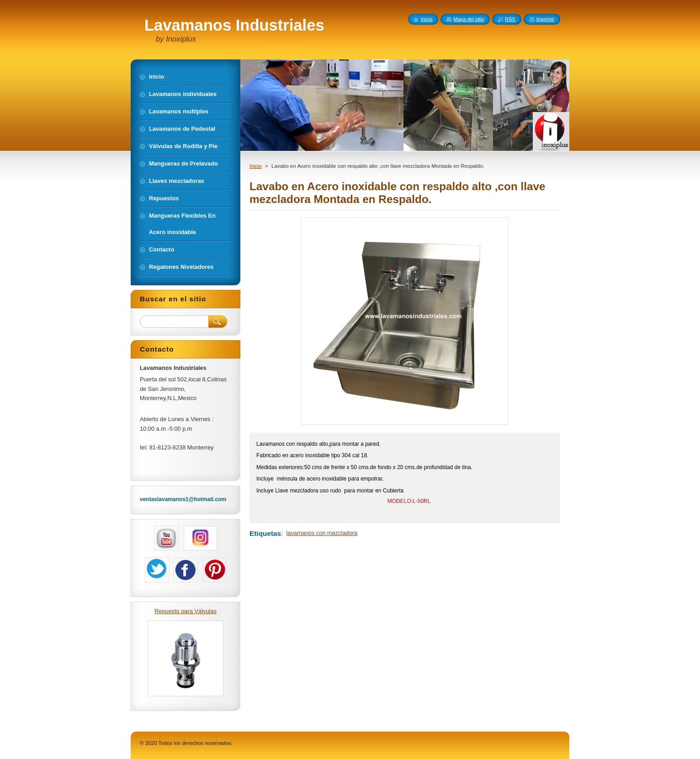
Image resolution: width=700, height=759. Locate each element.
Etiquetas (265, 533)
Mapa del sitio (469, 19)
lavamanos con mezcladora (322, 533)
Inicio (256, 166)
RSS (510, 19)
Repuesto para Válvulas (186, 611)
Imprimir (545, 19)
